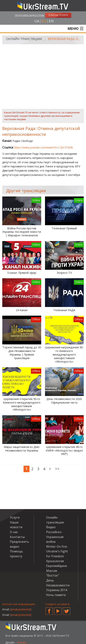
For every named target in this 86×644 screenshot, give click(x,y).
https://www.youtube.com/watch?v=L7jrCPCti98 (43, 147)
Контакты (17, 537)
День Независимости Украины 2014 (58, 585)
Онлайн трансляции (24, 39)
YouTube (58, 610)
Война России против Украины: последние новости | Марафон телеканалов (22, 232)
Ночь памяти (56, 595)
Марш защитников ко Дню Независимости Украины (22, 449)
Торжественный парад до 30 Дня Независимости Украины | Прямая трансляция (22, 353)
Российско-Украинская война (55, 537)
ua (37, 21)
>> (57, 469)
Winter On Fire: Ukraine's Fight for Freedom (57, 551)
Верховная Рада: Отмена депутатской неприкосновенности (64, 39)
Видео (51, 527)
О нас (14, 532)
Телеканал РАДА (64, 310)
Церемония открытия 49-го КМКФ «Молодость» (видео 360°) (64, 450)
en (51, 21)
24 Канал (22, 310)
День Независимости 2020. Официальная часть (64, 401)
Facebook (49, 610)
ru (44, 21)
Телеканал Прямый (64, 228)
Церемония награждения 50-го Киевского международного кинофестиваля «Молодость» (64, 354)
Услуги (15, 517)
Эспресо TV (64, 273)
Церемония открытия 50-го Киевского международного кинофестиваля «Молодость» (22, 404)
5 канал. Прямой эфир (22, 273)
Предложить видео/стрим (30, 15)
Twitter (67, 610)
